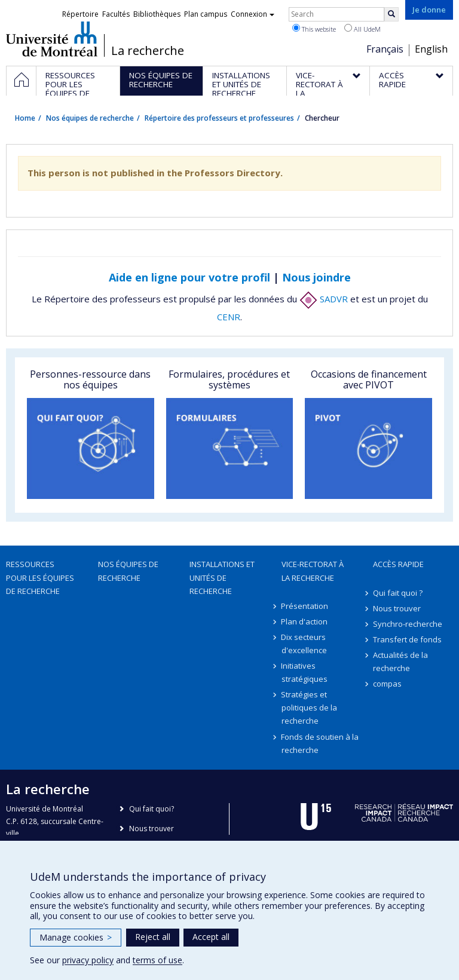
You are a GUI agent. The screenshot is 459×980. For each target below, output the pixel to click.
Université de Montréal (52, 39)
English (431, 49)
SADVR (324, 299)
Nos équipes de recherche (90, 118)
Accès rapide (398, 564)
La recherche (148, 51)
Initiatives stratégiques (305, 672)
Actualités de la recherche (400, 661)
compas (387, 684)
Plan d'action (305, 621)
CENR (229, 317)
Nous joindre (316, 277)
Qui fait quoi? (152, 809)
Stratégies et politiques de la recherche (309, 708)
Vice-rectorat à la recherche (313, 571)
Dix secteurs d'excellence (304, 644)
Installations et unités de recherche (222, 577)
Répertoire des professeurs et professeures (219, 118)
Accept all (211, 937)
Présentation (305, 606)
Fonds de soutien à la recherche (320, 743)
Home (25, 118)
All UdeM (362, 29)
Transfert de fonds (407, 639)
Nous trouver (397, 608)
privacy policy (88, 960)
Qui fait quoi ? (398, 593)
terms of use (157, 960)
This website (314, 29)
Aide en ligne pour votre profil (189, 277)
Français (385, 49)
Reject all (153, 937)
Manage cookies (76, 937)
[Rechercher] (391, 14)
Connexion (253, 14)
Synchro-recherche (408, 624)
